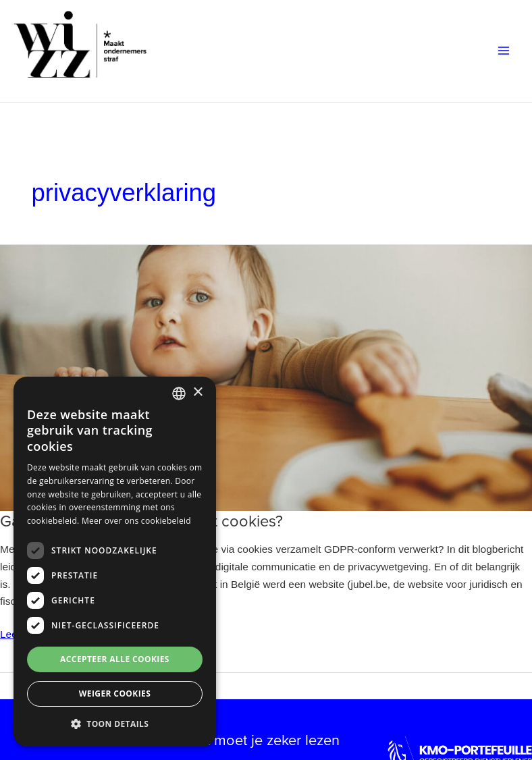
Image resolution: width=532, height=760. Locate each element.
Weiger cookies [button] (115, 694)
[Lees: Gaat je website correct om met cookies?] (266, 377)
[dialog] (115, 562)
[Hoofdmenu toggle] (504, 51)
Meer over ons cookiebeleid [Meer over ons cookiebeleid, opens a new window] (136, 521)
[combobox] (179, 393)
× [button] (197, 392)
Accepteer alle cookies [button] (115, 659)
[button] (115, 724)
